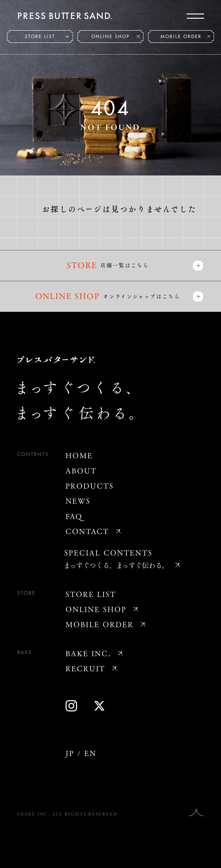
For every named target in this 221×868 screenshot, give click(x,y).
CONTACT (87, 531)
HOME (79, 455)
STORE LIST (40, 37)
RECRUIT (85, 668)
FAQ (74, 516)
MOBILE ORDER (181, 37)
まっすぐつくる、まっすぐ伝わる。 (116, 565)
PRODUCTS (90, 486)
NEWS (78, 501)
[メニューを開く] (195, 16)
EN (90, 753)
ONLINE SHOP (110, 37)
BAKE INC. (88, 653)
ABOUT (81, 471)
